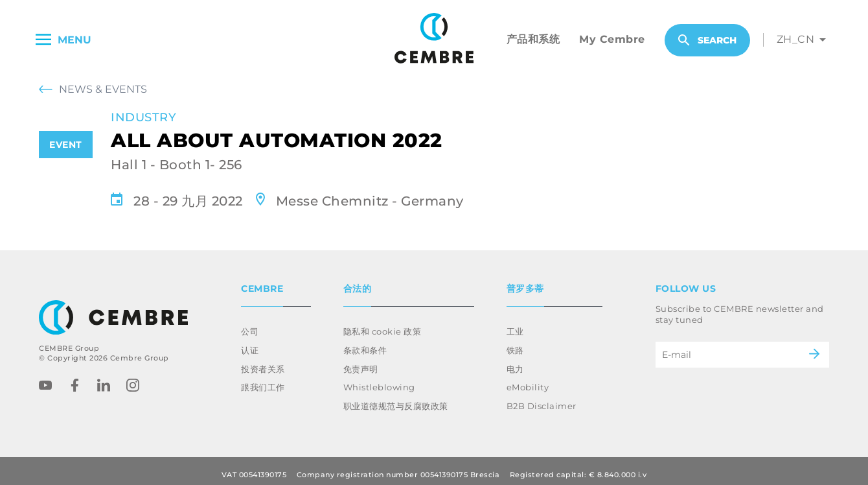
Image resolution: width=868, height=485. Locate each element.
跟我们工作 (263, 379)
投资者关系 (263, 361)
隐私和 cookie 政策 (383, 324)
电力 (515, 361)
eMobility (528, 379)
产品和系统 (533, 39)
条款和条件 (365, 342)
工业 (515, 324)
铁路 (515, 342)
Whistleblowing (379, 379)
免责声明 (361, 361)
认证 (250, 342)
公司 (250, 324)
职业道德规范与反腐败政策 (396, 398)
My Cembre (612, 39)
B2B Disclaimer (542, 398)
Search (707, 40)
